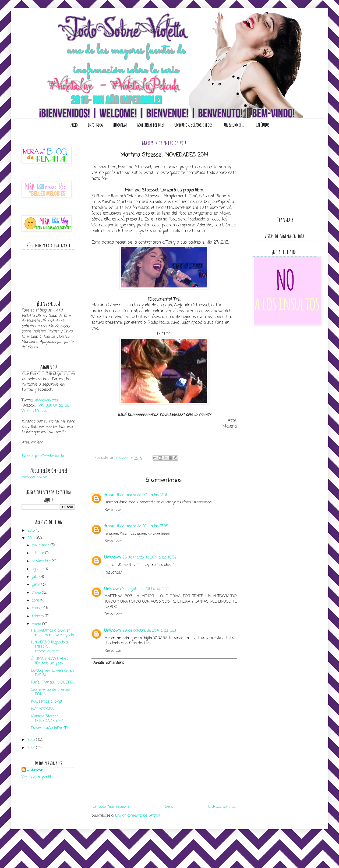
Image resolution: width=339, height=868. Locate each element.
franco (110, 495)
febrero (38, 616)
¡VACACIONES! (43, 709)
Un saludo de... (235, 125)
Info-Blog (96, 125)
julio (36, 577)
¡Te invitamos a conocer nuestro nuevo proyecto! (53, 633)
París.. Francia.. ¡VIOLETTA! (53, 683)
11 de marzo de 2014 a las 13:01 (142, 495)
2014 (32, 538)
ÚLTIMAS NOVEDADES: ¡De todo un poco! (50, 661)
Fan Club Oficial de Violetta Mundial (45, 408)
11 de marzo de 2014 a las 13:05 (142, 526)
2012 (32, 748)
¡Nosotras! (120, 125)
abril (36, 601)
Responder (113, 510)
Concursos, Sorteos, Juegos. (194, 125)
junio (36, 585)
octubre (38, 553)
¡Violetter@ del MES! (151, 125)
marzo (38, 608)
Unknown (113, 558)
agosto (38, 569)
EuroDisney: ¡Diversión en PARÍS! (52, 673)
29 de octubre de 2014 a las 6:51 (149, 631)
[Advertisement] (164, 795)
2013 (32, 740)
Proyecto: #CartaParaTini (51, 728)
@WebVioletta (47, 401)
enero (37, 624)
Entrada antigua (222, 807)
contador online (34, 477)
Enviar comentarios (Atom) (138, 816)
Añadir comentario (109, 663)
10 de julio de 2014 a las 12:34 (146, 589)
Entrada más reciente (111, 807)
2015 (32, 531)
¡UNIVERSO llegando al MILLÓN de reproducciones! (50, 647)
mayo (37, 593)
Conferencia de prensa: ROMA (50, 692)
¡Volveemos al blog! (47, 702)
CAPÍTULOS (263, 125)
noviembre (41, 545)
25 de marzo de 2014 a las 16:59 (149, 558)
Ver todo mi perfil (36, 777)
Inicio (74, 125)
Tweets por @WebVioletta (43, 456)
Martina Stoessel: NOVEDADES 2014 (48, 719)
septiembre (42, 561)
